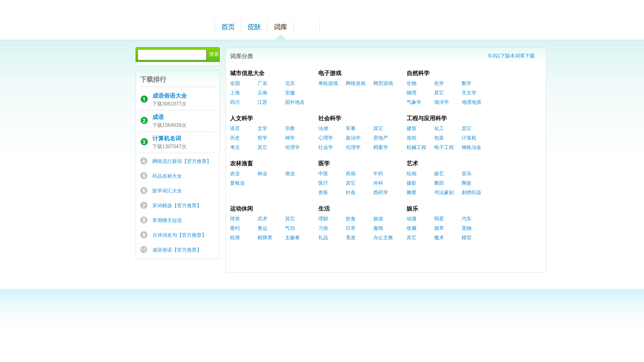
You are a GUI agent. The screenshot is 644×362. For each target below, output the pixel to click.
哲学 (262, 138)
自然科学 (418, 73)
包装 (439, 138)
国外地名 (295, 102)
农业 (235, 174)
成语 (158, 117)
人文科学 (241, 118)
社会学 (326, 147)
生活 (324, 208)
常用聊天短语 (167, 220)
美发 (351, 238)
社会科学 (330, 118)
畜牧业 (237, 183)
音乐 (467, 174)
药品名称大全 (167, 176)
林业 (262, 174)
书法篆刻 (444, 192)
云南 (262, 93)
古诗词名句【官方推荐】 (179, 235)
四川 (235, 102)
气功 (290, 228)
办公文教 (383, 238)
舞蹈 (439, 183)
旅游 (378, 219)
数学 (467, 83)
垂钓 (235, 228)
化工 (439, 128)
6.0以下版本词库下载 (512, 56)
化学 (439, 83)
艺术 (412, 163)
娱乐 (412, 208)
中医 (323, 174)
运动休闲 (241, 208)
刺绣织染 (471, 192)
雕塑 (412, 192)
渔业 (290, 174)
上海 (235, 93)
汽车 (467, 219)
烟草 (439, 228)
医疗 (323, 183)
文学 (262, 128)
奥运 (262, 228)
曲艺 (439, 174)
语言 (235, 128)
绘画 (412, 174)
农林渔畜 (241, 163)
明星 (439, 219)
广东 (262, 83)
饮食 (351, 219)
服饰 (378, 228)
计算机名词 (167, 138)
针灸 (351, 192)
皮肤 (254, 27)
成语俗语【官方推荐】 (177, 250)
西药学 (381, 192)
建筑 (412, 128)
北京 (290, 83)
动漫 (412, 219)
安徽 (290, 93)
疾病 (351, 174)
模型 (467, 238)
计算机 (469, 138)
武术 (262, 219)
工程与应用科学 (427, 118)
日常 (351, 228)
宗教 (290, 128)
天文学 (469, 93)
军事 (351, 128)
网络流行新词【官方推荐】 (182, 161)
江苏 (262, 102)
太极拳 (292, 238)
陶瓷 (467, 183)
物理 (412, 93)
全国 (235, 83)
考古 (235, 147)
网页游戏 (383, 83)
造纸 (412, 138)
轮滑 (235, 238)
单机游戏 (328, 83)
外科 (378, 183)
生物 (412, 83)
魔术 (439, 238)
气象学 (414, 102)
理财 (323, 219)
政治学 (353, 138)
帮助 (307, 27)
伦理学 (292, 147)
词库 (281, 27)
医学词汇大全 (167, 191)
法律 (323, 128)
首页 (228, 27)
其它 (439, 93)
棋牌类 (265, 238)
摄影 (412, 183)
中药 (378, 174)
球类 (235, 219)
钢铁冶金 (471, 147)
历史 (235, 138)
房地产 (381, 138)
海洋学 (442, 102)
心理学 (326, 138)
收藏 (412, 228)
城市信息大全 (247, 73)
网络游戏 (356, 83)
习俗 (323, 228)
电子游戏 (330, 73)
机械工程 (416, 147)
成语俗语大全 (170, 96)
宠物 (467, 228)
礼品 (323, 238)
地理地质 (471, 102)
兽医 (323, 192)
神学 (290, 138)
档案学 (381, 147)
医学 (324, 163)
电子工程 (444, 147)
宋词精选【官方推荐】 (177, 206)
